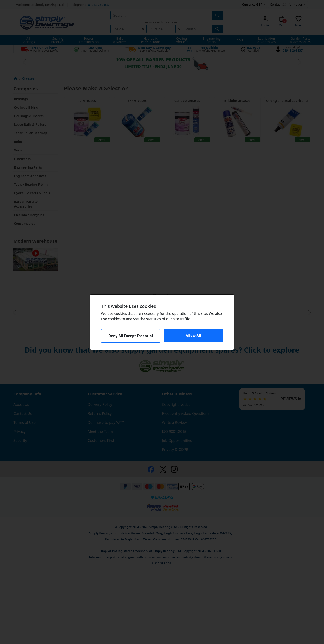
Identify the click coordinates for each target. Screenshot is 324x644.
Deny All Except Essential (131, 336)
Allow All (193, 336)
